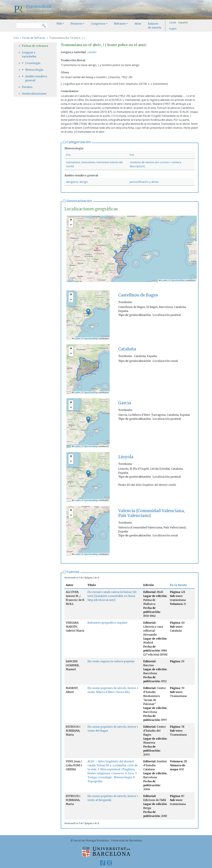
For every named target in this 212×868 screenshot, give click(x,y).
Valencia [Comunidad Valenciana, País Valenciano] (151, 513)
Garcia (125, 403)
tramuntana (88, 162)
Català (172, 22)
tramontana (73, 162)
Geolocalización (79, 201)
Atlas (138, 24)
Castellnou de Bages (138, 295)
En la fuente (178, 585)
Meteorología (34, 70)
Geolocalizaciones (34, 94)
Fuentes (73, 572)
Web (59, 24)
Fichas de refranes (35, 46)
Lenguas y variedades (29, 54)
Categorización (79, 142)
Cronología (33, 63)
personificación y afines (144, 182)
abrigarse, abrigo (77, 182)
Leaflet (163, 281)
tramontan (103, 162)
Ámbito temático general (36, 78)
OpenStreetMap (178, 281)
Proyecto (76, 24)
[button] (132, 232)
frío (68, 155)
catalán (92, 52)
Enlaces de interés (155, 26)
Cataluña (127, 349)
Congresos (98, 24)
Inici (16, 38)
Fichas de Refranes (34, 38)
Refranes (120, 24)
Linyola (126, 457)
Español (183, 22)
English (173, 29)
